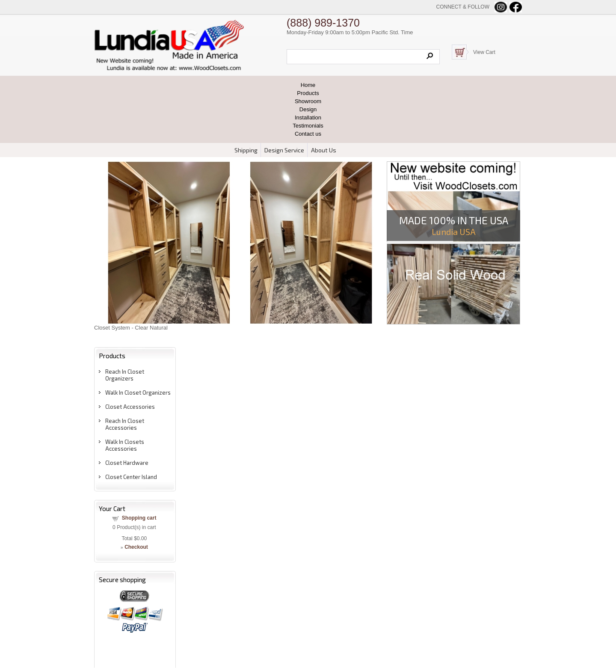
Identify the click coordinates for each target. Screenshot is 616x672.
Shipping (246, 150)
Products (308, 93)
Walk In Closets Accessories (125, 445)
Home (308, 85)
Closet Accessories (130, 407)
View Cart (484, 52)
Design (308, 109)
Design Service (284, 150)
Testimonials (308, 126)
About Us (324, 150)
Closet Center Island (131, 477)
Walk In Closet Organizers (138, 392)
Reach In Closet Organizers (125, 375)
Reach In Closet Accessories (125, 424)
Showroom (308, 101)
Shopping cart (139, 518)
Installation (308, 117)
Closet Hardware (127, 463)
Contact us (308, 134)
